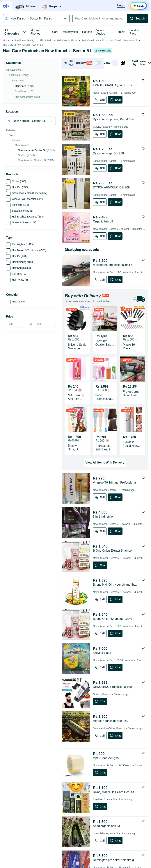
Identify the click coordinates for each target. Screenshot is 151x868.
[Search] (137, 19)
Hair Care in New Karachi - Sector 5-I (23, 97)
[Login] (121, 6)
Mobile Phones (35, 32)
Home (6, 92)
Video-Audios (101, 32)
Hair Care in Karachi (93, 92)
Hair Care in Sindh (67, 92)
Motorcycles (70, 32)
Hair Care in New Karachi (123, 92)
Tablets (121, 32)
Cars (55, 32)
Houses (87, 32)
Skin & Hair (46, 92)
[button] (83, 115)
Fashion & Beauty (24, 92)
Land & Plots (134, 32)
